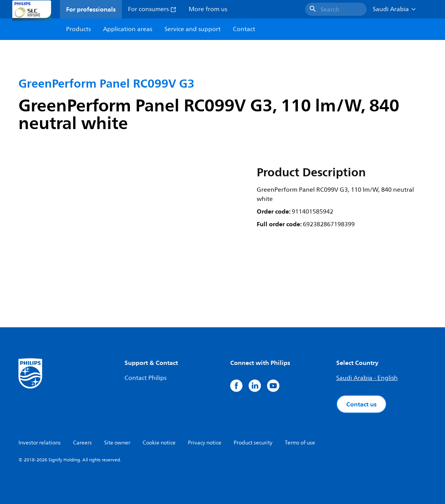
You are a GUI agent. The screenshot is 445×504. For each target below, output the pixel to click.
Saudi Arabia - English (367, 378)
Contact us (361, 404)
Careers (82, 443)
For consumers (152, 9)
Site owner (117, 443)
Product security (253, 443)
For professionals (91, 9)
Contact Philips (145, 378)
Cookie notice (159, 443)
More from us (208, 9)
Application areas (128, 29)
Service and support (193, 29)
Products (78, 29)
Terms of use (300, 443)
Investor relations (40, 443)
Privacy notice (205, 443)
